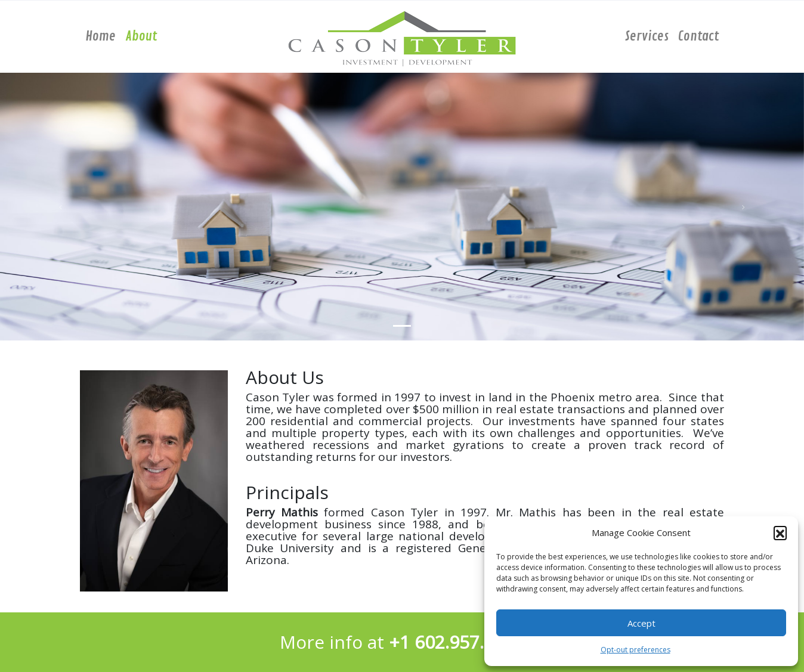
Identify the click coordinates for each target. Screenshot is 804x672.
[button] (780, 532)
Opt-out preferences (636, 650)
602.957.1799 (469, 642)
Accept (641, 623)
